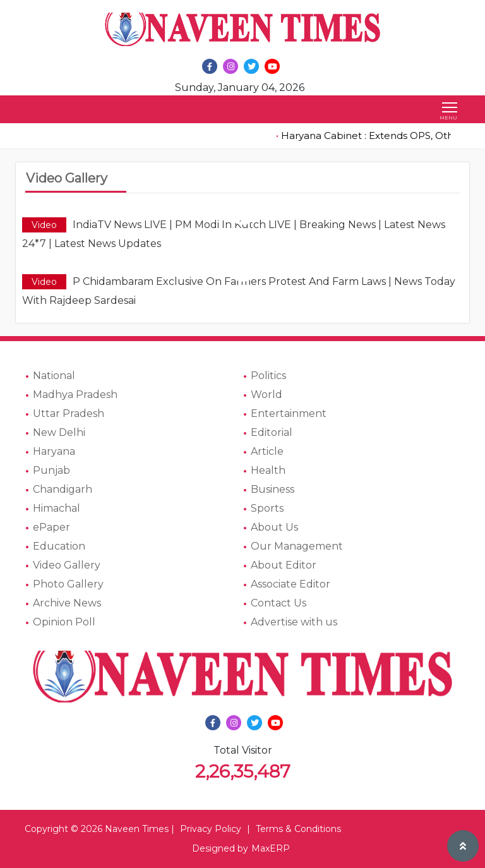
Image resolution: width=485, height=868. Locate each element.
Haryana (54, 451)
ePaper (51, 527)
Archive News (67, 603)
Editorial (272, 432)
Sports (267, 508)
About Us (274, 527)
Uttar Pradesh (69, 413)
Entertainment (289, 413)
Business (272, 489)
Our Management (297, 546)
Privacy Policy (211, 829)
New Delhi (59, 432)
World (266, 395)
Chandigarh (63, 489)
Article (267, 451)
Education (59, 546)
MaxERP (271, 848)
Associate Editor (290, 584)
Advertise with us (294, 622)
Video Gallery (67, 565)
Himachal (57, 508)
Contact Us (278, 603)
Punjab (51, 470)
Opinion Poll (64, 622)
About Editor (284, 565)
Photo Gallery (68, 584)
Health (268, 470)
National (54, 376)
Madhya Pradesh (75, 395)
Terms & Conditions (298, 829)
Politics (268, 376)
